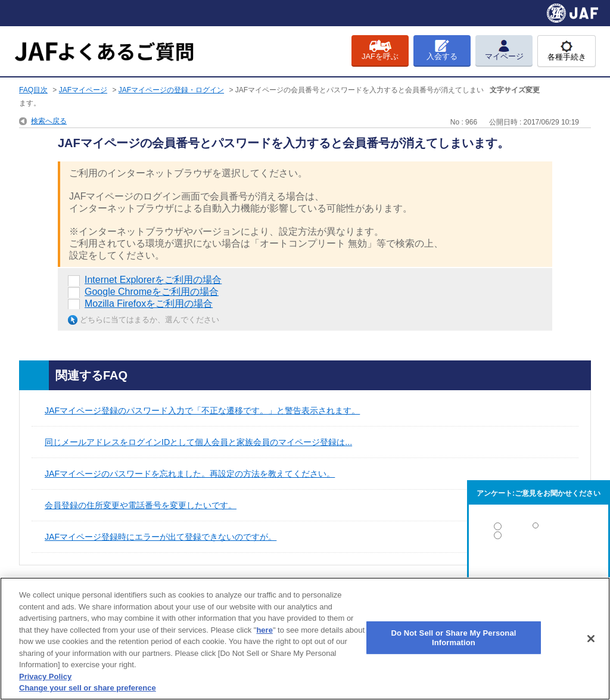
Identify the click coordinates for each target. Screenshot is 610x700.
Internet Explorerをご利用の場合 (153, 280)
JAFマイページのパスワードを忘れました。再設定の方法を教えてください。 (190, 474)
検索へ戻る (49, 121)
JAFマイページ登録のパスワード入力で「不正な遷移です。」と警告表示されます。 (202, 410)
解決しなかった (539, 568)
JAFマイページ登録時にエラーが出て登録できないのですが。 (161, 537)
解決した (539, 529)
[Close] (591, 639)
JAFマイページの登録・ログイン (171, 90)
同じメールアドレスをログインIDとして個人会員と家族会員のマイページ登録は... (198, 442)
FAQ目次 (33, 90)
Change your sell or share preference (88, 688)
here (264, 630)
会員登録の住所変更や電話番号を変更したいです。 (141, 505)
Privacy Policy (45, 676)
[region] (305, 639)
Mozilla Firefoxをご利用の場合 (149, 304)
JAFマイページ (83, 90)
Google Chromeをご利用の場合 (152, 292)
